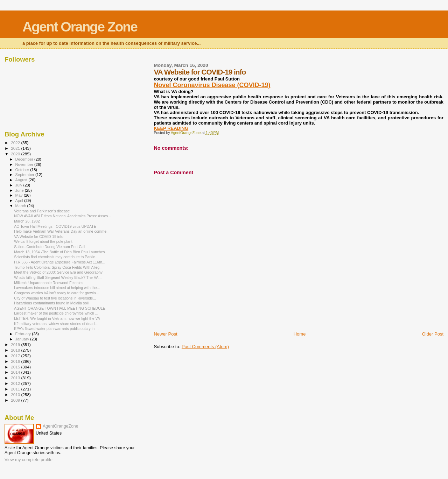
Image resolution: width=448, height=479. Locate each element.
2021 (16, 148)
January (23, 339)
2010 (16, 395)
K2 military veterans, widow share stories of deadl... (56, 324)
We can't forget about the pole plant (43, 241)
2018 (16, 350)
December (25, 159)
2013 (16, 378)
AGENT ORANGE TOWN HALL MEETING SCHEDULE (60, 308)
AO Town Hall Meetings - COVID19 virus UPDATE (55, 226)
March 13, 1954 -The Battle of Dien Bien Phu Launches (59, 252)
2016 (16, 361)
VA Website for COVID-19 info (39, 237)
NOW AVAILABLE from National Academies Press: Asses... (62, 216)
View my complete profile (29, 460)
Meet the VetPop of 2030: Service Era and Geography (58, 272)
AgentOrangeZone (61, 426)
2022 (16, 143)
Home (300, 334)
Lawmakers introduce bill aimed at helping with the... (57, 288)
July (19, 185)
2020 (16, 154)
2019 (16, 344)
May (20, 195)
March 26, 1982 (27, 221)
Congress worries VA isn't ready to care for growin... (56, 293)
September (26, 175)
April (20, 200)
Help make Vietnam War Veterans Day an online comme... (62, 231)
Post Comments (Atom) (205, 347)
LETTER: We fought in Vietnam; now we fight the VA (57, 318)
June (20, 190)
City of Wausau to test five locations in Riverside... (55, 298)
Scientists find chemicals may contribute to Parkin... (56, 257)
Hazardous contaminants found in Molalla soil (51, 303)
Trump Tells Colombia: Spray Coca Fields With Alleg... (58, 267)
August (22, 180)
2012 (16, 383)
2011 (16, 389)
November (25, 164)
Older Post (433, 334)
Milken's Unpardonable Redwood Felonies (49, 283)
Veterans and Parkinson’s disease (42, 211)
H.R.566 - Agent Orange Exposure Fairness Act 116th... (59, 262)
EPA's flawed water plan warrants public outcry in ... (56, 329)
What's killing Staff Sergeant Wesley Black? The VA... (58, 277)
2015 (16, 367)
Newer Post (165, 334)
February (24, 334)
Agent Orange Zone (80, 27)
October (23, 170)
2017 (16, 356)
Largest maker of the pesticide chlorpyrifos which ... (56, 313)
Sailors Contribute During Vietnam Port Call (50, 247)
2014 (16, 372)
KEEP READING (171, 128)
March (21, 206)
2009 (16, 400)
